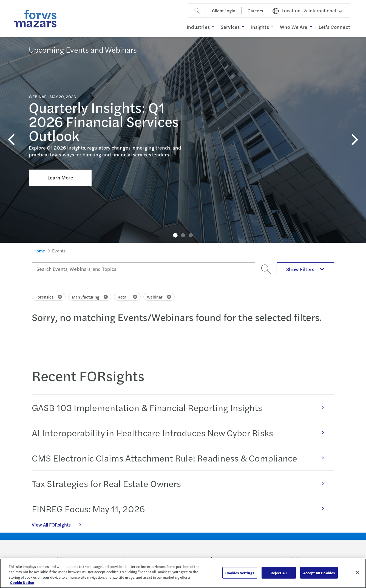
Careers (255, 11)
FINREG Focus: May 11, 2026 (181, 509)
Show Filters (305, 269)
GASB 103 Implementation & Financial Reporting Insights (181, 407)
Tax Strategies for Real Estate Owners (181, 483)
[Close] (357, 572)
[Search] (197, 11)
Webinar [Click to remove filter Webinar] (159, 297)
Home (39, 251)
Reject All (279, 573)
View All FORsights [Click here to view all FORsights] (59, 525)
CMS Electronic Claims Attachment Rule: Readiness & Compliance (181, 458)
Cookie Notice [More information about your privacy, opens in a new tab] (22, 582)
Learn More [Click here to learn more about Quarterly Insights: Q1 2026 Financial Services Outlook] (60, 139)
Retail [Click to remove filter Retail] (127, 297)
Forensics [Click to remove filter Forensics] (49, 297)
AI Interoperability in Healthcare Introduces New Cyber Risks (181, 433)
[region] (183, 573)
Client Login (224, 11)
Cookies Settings (240, 573)
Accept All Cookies (319, 573)
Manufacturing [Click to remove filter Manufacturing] (90, 297)
